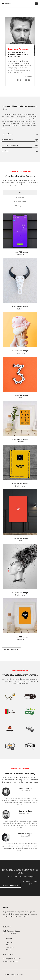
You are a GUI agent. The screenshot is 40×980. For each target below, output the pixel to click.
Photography (20, 206)
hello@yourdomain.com (12, 931)
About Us (9, 943)
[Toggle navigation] (37, 4)
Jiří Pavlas (6, 4)
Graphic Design (20, 201)
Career (9, 949)
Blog (8, 945)
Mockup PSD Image (20, 252)
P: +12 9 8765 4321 (10, 933)
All (20, 193)
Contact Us (10, 947)
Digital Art (20, 197)
